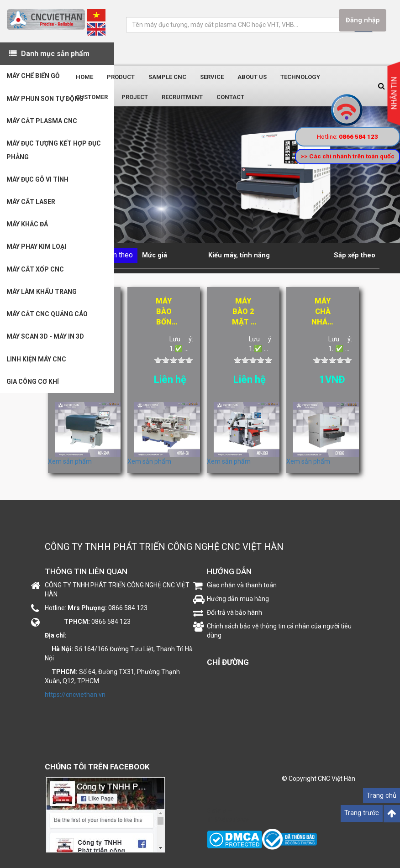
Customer (92, 97)
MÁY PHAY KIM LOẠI (37, 250)
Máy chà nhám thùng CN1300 (323, 312)
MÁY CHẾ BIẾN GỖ (34, 77)
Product (121, 77)
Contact (230, 97)
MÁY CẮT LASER (31, 204)
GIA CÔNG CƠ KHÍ (33, 387)
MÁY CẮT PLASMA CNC (42, 122)
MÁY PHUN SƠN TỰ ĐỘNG (45, 99)
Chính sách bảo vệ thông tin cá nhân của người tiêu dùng (279, 631)
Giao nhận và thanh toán (242, 585)
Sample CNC (167, 77)
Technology (300, 77)
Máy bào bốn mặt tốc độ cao (164, 312)
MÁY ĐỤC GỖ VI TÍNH (38, 182)
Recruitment (182, 97)
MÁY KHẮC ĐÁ (28, 227)
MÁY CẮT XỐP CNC (36, 273)
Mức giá (155, 255)
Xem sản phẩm (70, 461)
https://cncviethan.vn (75, 695)
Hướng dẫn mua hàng (238, 599)
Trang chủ (382, 796)
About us (252, 77)
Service (212, 77)
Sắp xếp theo (355, 255)
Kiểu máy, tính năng (239, 255)
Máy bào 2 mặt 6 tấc (243, 312)
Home (84, 77)
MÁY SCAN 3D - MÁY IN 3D (46, 341)
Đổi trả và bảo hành (234, 612)
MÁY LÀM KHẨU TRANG (42, 296)
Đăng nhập (362, 20)
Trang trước (362, 813)
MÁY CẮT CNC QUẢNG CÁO (47, 319)
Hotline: (347, 136)
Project (135, 97)
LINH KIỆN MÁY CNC (37, 364)
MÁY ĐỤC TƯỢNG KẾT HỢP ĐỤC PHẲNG (54, 152)
